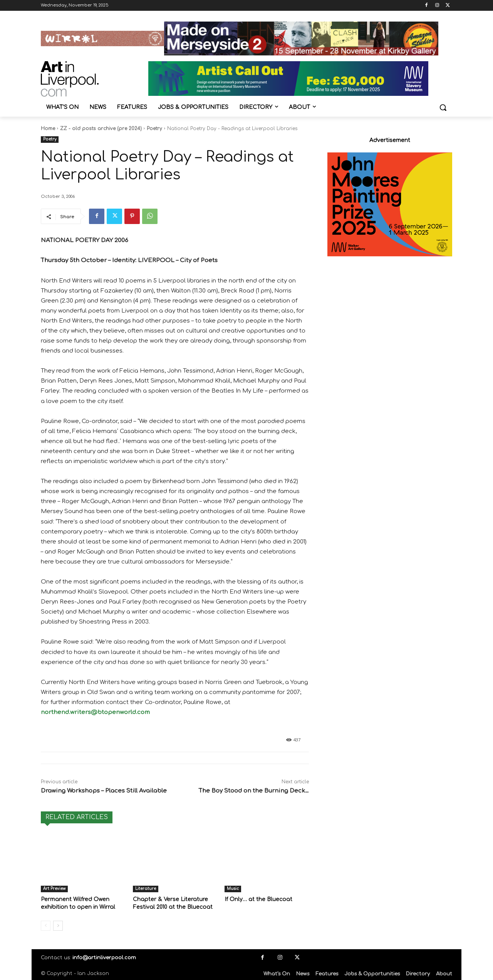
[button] (443, 107)
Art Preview (54, 889)
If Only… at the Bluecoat (256, 899)
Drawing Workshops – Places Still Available (104, 791)
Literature (146, 889)
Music (233, 889)
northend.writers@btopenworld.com (95, 712)
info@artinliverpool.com (104, 957)
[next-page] (58, 925)
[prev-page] (46, 925)
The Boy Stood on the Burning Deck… (254, 791)
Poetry (154, 129)
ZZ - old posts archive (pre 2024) (101, 129)
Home (48, 129)
